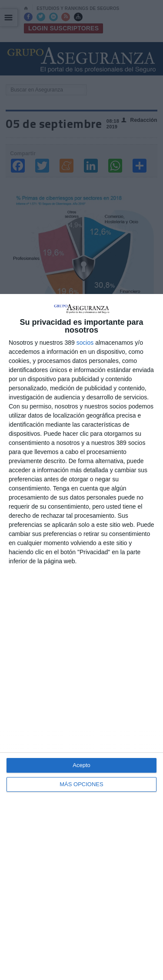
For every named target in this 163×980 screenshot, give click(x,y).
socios (85, 343)
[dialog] (81, 637)
